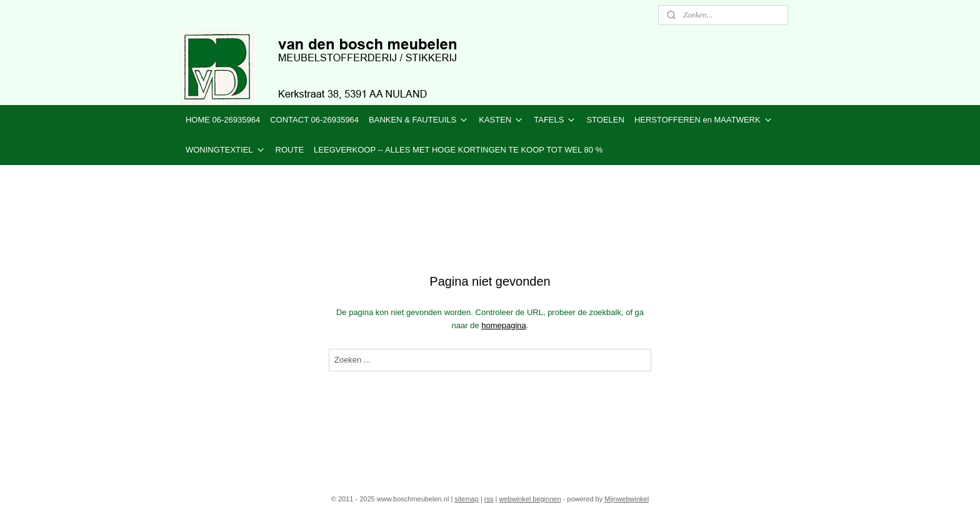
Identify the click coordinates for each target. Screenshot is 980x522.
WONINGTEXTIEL (226, 150)
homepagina (504, 325)
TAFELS (555, 120)
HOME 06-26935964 (223, 120)
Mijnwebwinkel (627, 499)
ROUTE (290, 150)
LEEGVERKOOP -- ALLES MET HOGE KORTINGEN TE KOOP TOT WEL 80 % (458, 150)
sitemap (467, 499)
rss (489, 499)
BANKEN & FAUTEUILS (419, 120)
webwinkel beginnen (530, 499)
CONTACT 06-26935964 (314, 120)
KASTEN (501, 120)
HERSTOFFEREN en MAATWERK (704, 120)
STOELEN (605, 120)
